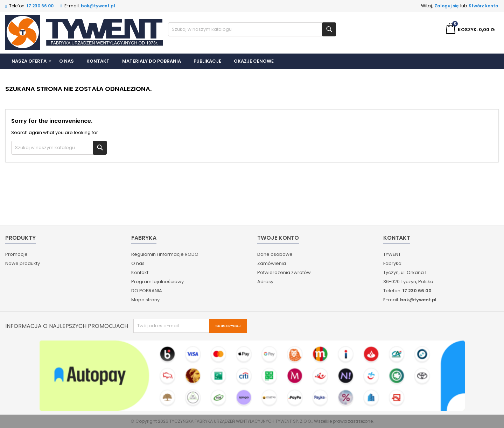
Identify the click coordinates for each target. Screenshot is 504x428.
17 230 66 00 (40, 6)
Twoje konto (278, 238)
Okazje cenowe (254, 61)
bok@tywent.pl (98, 6)
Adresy (265, 282)
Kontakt (98, 61)
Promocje (16, 254)
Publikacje (207, 61)
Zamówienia (272, 263)
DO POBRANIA (147, 291)
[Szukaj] (252, 29)
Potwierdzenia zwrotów (284, 272)
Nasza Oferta (29, 61)
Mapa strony (145, 300)
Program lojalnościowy (157, 282)
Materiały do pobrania (152, 61)
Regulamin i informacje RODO (165, 254)
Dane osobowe (275, 254)
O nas (66, 61)
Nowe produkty (23, 263)
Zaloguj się (446, 6)
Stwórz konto (483, 6)
